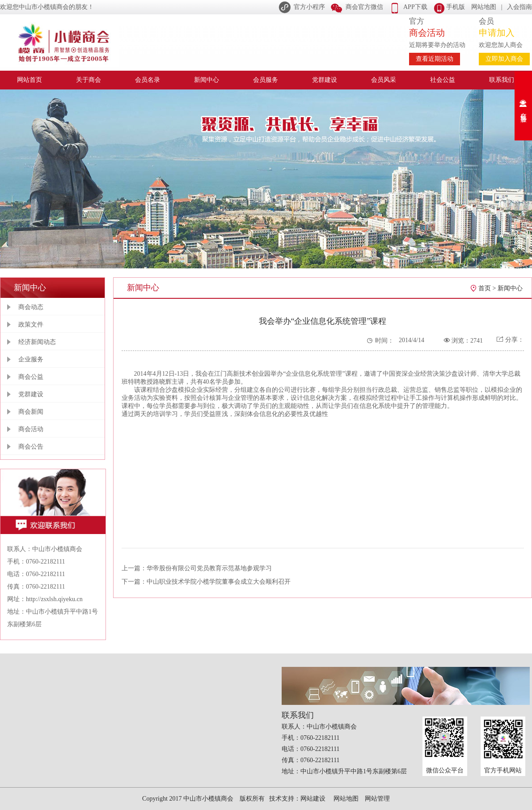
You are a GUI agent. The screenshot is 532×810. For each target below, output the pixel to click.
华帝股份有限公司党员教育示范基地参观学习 (209, 568)
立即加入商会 (504, 59)
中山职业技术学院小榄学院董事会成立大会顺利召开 (219, 582)
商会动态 (31, 307)
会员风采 (384, 80)
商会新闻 (31, 412)
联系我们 (502, 80)
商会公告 (31, 447)
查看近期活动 (435, 59)
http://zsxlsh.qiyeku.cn (54, 599)
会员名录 (148, 80)
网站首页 (30, 80)
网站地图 (484, 7)
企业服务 (31, 359)
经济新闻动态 (37, 342)
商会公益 (31, 377)
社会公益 (443, 80)
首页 (485, 288)
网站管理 (377, 799)
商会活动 (31, 429)
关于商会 (89, 80)
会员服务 (266, 80)
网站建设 (313, 799)
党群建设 (325, 80)
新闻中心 (207, 80)
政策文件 (31, 324)
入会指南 (519, 7)
